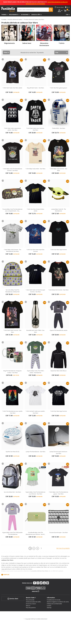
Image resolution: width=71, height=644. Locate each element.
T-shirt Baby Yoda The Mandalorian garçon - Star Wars (59, 493)
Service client (13, 599)
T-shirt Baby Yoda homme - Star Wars (59, 170)
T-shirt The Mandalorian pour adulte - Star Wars (12, 412)
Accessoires (25, 15)
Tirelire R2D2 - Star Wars (59, 128)
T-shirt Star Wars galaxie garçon (59, 88)
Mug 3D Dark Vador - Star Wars (35, 88)
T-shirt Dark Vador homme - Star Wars (12, 331)
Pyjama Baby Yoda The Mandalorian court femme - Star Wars (35, 493)
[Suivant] (41, 548)
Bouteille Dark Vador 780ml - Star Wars (35, 331)
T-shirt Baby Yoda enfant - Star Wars (35, 169)
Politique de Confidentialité (54, 604)
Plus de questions (31, 608)
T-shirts (62, 43)
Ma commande (30, 600)
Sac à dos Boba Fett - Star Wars (12, 492)
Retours (28, 606)
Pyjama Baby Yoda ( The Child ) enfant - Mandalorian (35, 372)
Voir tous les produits (63, 548)
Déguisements (13, 15)
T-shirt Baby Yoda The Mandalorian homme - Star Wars (12, 170)
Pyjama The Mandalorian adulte (59, 330)
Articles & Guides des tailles (33, 602)
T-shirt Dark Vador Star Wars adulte (12, 88)
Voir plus (6, 575)
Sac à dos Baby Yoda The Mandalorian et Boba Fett (12, 291)
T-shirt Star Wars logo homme (59, 250)
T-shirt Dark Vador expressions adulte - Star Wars (12, 129)
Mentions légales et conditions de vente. (58, 602)
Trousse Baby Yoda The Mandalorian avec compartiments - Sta (12, 210)
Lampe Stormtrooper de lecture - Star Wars (59, 453)
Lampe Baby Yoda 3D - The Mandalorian (59, 210)
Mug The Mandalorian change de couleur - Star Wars (12, 372)
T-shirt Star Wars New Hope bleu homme (35, 250)
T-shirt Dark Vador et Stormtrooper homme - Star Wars (35, 291)
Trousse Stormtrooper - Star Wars (59, 532)
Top (67, 15)
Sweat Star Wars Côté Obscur (59, 371)
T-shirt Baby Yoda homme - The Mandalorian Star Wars (12, 250)
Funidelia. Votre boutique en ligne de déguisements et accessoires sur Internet (8, 10)
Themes (4, 15)
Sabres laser (27, 43)
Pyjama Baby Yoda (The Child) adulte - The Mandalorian (12, 533)
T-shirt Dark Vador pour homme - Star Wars (35, 129)
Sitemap (49, 608)
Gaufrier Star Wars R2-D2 (12, 452)
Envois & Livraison (31, 604)
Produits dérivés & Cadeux (15, 19)
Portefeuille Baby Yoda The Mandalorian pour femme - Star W (35, 533)
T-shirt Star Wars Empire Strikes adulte (35, 210)
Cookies (49, 606)
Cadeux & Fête (36, 15)
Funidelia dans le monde (54, 600)
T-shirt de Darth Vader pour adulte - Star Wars (35, 412)
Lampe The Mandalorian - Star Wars (35, 452)
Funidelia (4, 19)
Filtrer (6, 52)
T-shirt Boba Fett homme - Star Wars (59, 290)
